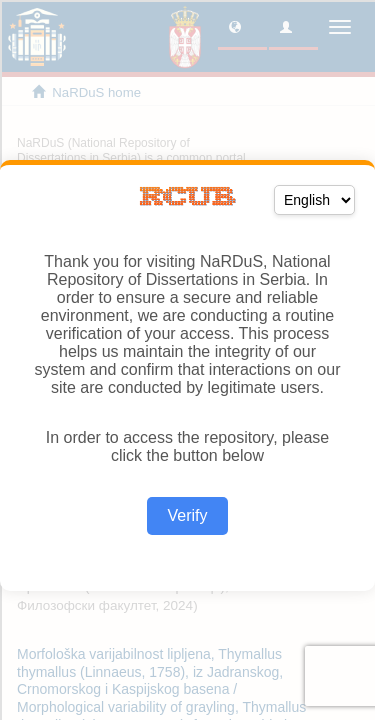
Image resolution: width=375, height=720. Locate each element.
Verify (187, 515)
